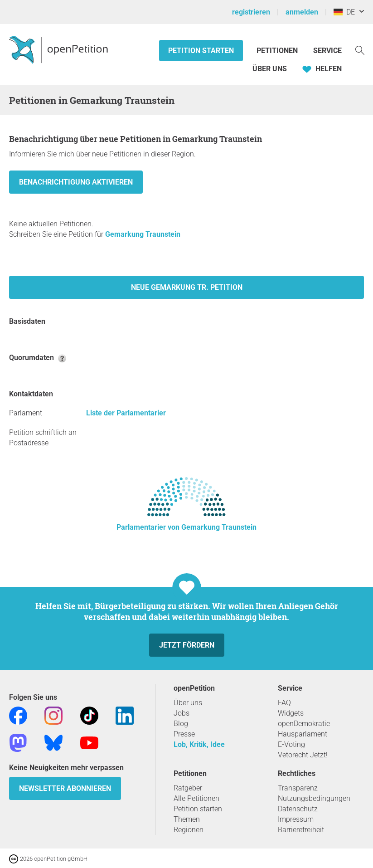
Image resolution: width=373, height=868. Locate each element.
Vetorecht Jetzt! (303, 755)
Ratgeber (188, 788)
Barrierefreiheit (301, 830)
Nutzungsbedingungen (314, 798)
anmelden (302, 12)
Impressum (296, 819)
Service (327, 51)
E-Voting (291, 744)
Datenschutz (298, 809)
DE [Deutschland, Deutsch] (344, 12)
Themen (187, 819)
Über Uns (270, 69)
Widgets (291, 713)
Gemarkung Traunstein (143, 234)
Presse (184, 734)
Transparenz (298, 788)
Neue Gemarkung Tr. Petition (187, 287)
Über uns (188, 703)
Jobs (182, 713)
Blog (181, 724)
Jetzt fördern (187, 645)
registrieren (251, 12)
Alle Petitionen (196, 798)
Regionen (189, 830)
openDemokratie (304, 724)
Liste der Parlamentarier (126, 413)
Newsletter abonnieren (65, 788)
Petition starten (201, 51)
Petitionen (278, 51)
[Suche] (360, 50)
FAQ (284, 703)
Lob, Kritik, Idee (199, 744)
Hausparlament (303, 734)
